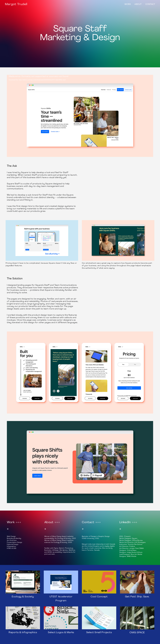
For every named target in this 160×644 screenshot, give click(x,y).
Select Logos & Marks (61, 633)
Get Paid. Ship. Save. (137, 597)
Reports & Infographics (23, 633)
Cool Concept (99, 597)
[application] (80, 116)
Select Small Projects (99, 633)
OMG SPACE (137, 633)
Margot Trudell (16, 4)
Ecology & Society (23, 597)
